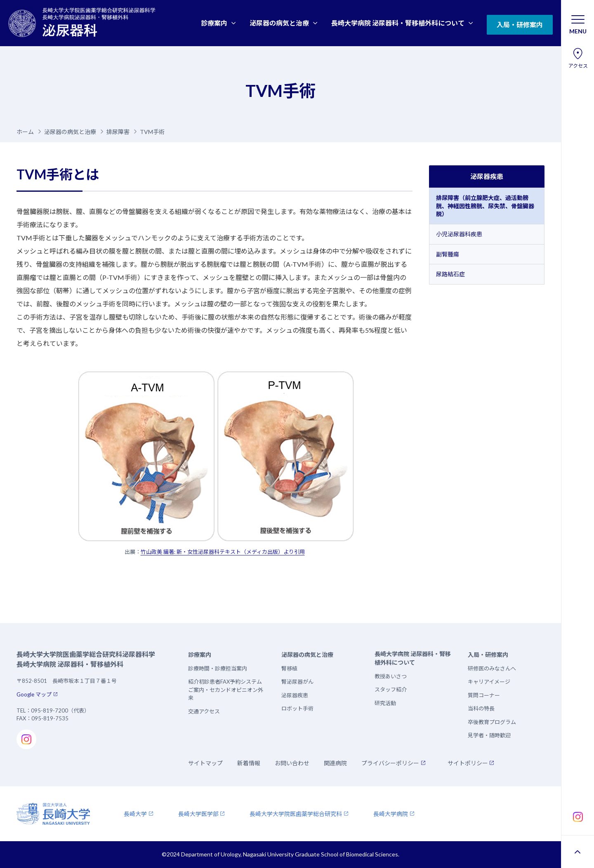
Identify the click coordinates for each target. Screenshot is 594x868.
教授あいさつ (391, 676)
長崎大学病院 (391, 814)
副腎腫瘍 (448, 254)
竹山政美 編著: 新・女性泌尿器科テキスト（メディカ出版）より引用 (223, 552)
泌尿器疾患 (487, 176)
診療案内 (214, 23)
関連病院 (335, 763)
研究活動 (385, 703)
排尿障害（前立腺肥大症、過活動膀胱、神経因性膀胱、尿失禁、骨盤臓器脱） (485, 206)
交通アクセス (204, 711)
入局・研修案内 (520, 25)
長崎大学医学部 (198, 814)
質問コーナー (484, 695)
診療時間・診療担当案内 (218, 668)
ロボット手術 (297, 708)
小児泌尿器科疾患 (459, 234)
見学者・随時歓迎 (489, 735)
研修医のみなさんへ (492, 668)
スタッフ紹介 (391, 689)
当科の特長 (481, 708)
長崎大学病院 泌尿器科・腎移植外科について (398, 23)
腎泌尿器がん (297, 682)
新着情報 (249, 763)
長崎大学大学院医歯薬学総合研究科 (296, 814)
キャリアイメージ (489, 682)
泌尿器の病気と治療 (279, 23)
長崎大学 (135, 814)
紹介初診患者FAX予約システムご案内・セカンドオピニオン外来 (226, 690)
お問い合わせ (292, 763)
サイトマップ (205, 763)
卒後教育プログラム (492, 722)
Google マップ (34, 694)
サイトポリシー (468, 763)
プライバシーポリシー (390, 763)
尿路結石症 (450, 274)
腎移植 (289, 668)
